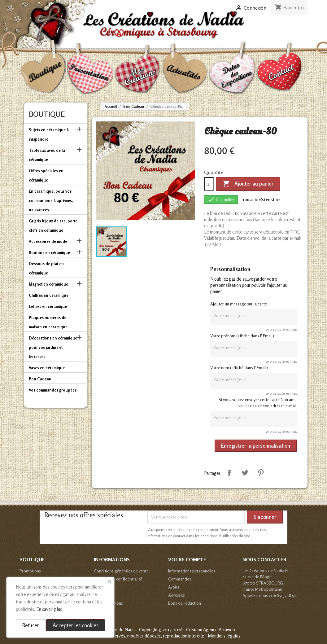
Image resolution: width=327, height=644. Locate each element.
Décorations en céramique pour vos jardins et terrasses (53, 347)
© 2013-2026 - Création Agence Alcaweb (197, 630)
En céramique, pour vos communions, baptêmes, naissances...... (51, 200)
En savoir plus (49, 609)
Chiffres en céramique (49, 295)
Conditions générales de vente (121, 571)
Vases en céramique (47, 368)
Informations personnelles (192, 571)
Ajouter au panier (248, 184)
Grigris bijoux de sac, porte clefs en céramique (53, 226)
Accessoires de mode (48, 241)
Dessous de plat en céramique (46, 268)
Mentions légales (224, 636)
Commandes (180, 579)
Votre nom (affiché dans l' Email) (239, 368)
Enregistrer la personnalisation (256, 446)
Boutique (47, 114)
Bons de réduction (185, 603)
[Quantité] (209, 184)
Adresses (177, 595)
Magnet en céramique (48, 284)
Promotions (30, 571)
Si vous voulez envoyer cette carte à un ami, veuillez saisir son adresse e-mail (258, 403)
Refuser (31, 625)
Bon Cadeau (40, 379)
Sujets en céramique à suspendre (49, 134)
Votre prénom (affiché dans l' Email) (242, 336)
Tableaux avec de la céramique (47, 155)
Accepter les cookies (76, 625)
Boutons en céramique (49, 252)
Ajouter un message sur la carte (239, 304)
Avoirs (174, 587)
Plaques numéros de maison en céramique (48, 322)
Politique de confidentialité (118, 579)
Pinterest (261, 473)
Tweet (245, 473)
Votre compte (187, 559)
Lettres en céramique (48, 306)
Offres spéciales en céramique (46, 175)
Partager (229, 473)
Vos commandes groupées (53, 390)
